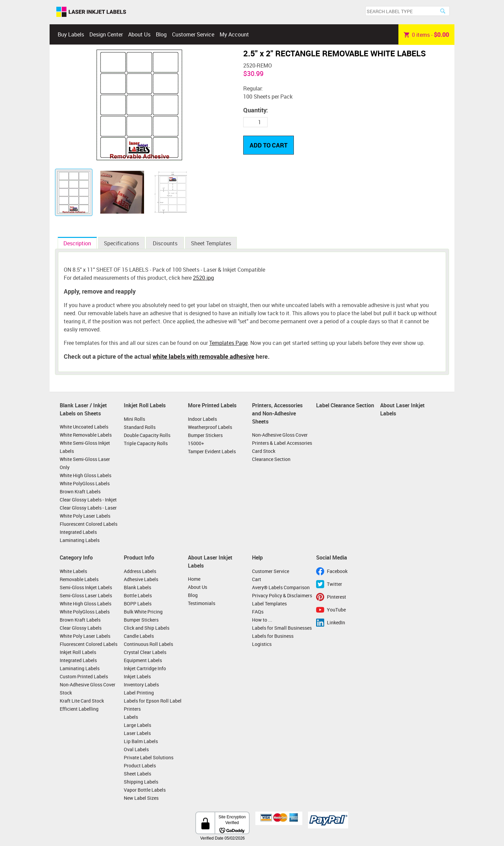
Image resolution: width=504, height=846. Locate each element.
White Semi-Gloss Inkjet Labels (85, 447)
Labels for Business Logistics (273, 640)
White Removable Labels (86, 435)
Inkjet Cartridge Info (145, 668)
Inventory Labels (141, 685)
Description (77, 243)
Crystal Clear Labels (145, 652)
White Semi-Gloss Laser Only (85, 463)
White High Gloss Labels (86, 475)
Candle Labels (139, 636)
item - (426, 34)
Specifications (121, 243)
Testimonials (202, 603)
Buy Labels (71, 34)
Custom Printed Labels (84, 676)
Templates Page (228, 343)
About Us (139, 34)
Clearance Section (271, 459)
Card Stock (264, 451)
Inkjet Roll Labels (145, 405)
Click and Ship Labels (147, 628)
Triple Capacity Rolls (146, 443)
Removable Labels (79, 579)
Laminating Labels (80, 540)
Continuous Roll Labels (148, 644)
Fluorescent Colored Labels (89, 524)
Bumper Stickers (205, 435)
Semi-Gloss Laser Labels (86, 595)
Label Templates (269, 604)
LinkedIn (336, 622)
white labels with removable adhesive (203, 356)
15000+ (196, 443)
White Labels (73, 571)
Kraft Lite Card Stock (82, 701)
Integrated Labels (78, 532)
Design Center (106, 34)
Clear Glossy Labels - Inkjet (88, 500)
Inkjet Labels (137, 676)
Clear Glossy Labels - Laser (88, 508)
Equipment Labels (143, 660)
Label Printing (139, 693)
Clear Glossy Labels (81, 628)
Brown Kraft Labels (80, 492)
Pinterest (337, 597)
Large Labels (137, 725)
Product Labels (140, 766)
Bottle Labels (138, 595)
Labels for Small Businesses (282, 628)
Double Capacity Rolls (147, 435)
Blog (161, 34)
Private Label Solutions (149, 757)
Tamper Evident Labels (212, 451)
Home (194, 579)
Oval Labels (136, 749)
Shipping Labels (141, 782)
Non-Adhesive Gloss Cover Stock (88, 689)
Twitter (334, 584)
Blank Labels (137, 587)
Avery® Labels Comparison (281, 587)
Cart (257, 579)
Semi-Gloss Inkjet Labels (86, 587)
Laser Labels (137, 733)
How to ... (262, 620)
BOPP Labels (138, 604)
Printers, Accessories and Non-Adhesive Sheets (277, 413)
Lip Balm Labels (141, 741)
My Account (234, 34)
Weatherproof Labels (210, 427)
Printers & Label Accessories (282, 443)
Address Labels (140, 571)
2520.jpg (203, 278)
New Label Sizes (141, 798)
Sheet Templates (211, 243)
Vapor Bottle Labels (145, 790)
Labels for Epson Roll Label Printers (153, 705)
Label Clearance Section (345, 405)
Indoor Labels (202, 419)
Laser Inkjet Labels (91, 12)
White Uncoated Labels (84, 427)
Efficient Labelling (79, 709)
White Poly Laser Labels (85, 516)
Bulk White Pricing (143, 612)
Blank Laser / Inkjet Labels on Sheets (83, 409)
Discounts (165, 243)
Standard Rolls (140, 427)
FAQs (258, 612)
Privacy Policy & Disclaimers (282, 595)
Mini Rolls (134, 419)
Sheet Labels (137, 774)
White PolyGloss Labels (85, 483)
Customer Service (193, 34)
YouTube (336, 610)
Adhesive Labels (141, 579)
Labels (131, 717)
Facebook (337, 571)
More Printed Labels (212, 405)
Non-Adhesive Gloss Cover (280, 435)
